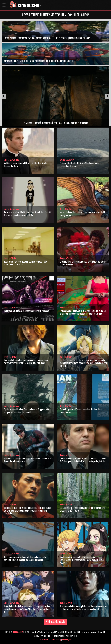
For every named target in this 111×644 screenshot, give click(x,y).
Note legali (66, 639)
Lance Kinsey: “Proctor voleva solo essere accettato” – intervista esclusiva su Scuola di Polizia (48, 38)
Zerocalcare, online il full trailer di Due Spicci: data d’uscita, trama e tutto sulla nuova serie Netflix (28, 214)
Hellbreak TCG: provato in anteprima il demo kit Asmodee (27, 311)
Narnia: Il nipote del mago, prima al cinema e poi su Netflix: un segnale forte (83, 214)
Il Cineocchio (18, 632)
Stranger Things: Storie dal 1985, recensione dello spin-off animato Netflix (38, 61)
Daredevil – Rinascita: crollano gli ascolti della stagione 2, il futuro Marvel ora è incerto (27, 460)
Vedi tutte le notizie (56, 622)
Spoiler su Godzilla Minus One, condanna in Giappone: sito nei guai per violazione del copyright (26, 411)
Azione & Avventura (12, 160)
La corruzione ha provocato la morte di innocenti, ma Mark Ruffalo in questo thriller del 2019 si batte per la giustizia (83, 460)
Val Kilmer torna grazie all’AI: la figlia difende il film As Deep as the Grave (26, 165)
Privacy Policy (55, 639)
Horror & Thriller (10, 258)
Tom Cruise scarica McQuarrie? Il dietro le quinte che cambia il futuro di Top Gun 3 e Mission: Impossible (25, 558)
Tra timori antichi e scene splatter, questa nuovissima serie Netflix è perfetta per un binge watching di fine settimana (83, 608)
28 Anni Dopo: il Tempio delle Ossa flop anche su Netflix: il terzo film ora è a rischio (82, 509)
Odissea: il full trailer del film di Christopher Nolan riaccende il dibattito (79, 165)
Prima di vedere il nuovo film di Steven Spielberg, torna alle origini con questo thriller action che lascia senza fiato (83, 312)
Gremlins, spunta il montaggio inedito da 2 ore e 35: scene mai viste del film (83, 263)
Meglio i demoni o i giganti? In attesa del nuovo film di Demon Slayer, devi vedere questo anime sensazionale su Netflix (82, 560)
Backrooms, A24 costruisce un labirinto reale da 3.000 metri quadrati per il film (26, 263)
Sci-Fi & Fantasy (66, 209)
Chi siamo (44, 639)
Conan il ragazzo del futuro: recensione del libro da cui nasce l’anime (81, 411)
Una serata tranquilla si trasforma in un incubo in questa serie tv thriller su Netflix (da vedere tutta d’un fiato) (26, 361)
